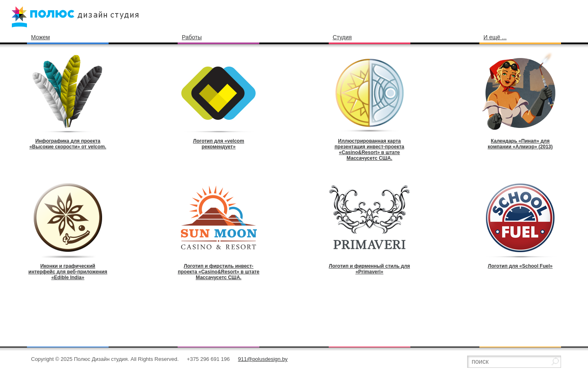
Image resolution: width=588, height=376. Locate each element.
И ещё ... (495, 37)
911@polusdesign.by (263, 359)
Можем (40, 37)
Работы (192, 37)
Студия (342, 37)
